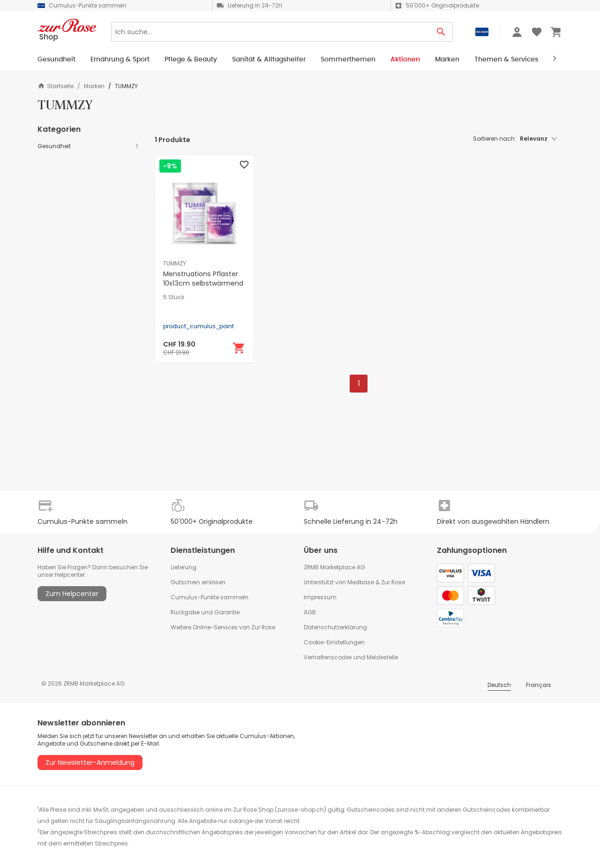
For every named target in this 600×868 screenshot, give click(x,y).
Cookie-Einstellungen (334, 642)
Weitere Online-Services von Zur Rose (223, 627)
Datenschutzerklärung (335, 627)
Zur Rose (393, 582)
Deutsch (499, 685)
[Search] (270, 32)
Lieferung (184, 567)
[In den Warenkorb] (239, 348)
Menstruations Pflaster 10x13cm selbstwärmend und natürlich (203, 283)
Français (539, 685)
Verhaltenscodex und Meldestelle (351, 657)
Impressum (320, 597)
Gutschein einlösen (198, 582)
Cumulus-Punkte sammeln (210, 597)
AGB (310, 612)
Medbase (361, 582)
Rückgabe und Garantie (205, 612)
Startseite (56, 86)
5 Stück (174, 297)
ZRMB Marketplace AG (334, 567)
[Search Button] (441, 32)
